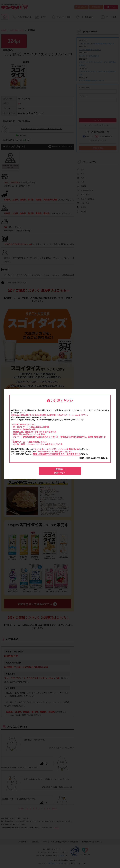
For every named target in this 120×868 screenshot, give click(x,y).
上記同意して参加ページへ (60, 471)
